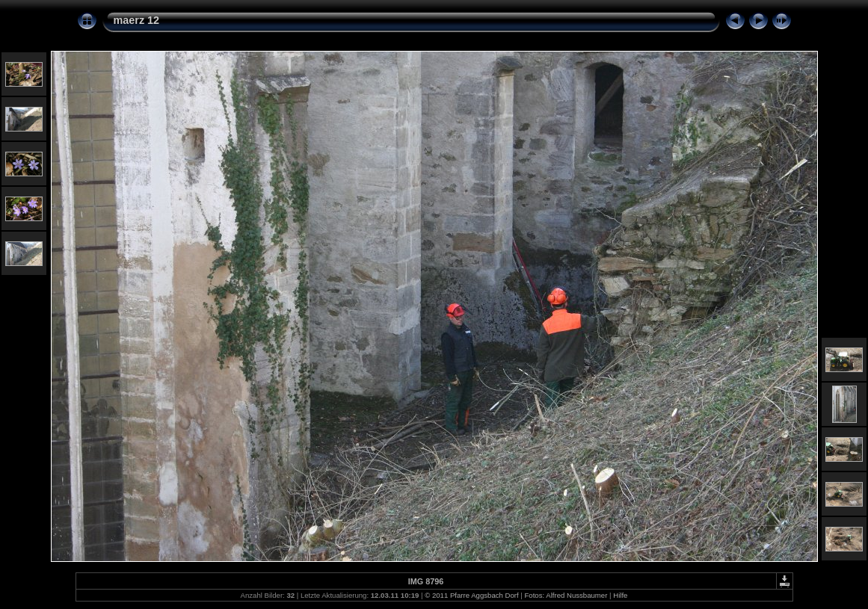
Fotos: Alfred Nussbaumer (566, 595)
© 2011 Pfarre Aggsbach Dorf (471, 595)
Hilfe (620, 595)
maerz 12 (137, 20)
